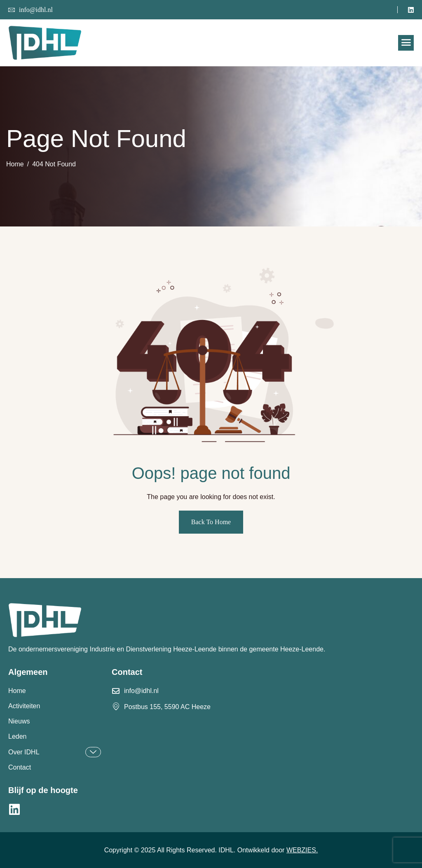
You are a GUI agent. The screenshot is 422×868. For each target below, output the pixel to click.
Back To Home (211, 522)
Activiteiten (24, 706)
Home (17, 691)
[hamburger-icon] (406, 43)
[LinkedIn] (411, 9)
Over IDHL (55, 752)
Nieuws (19, 721)
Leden (18, 736)
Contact (20, 767)
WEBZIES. (302, 850)
